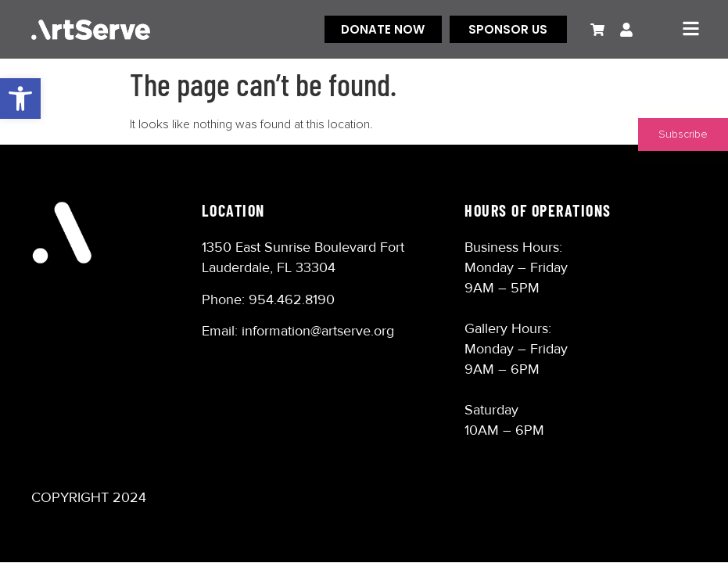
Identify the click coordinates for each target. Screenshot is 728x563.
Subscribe (683, 134)
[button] (20, 99)
